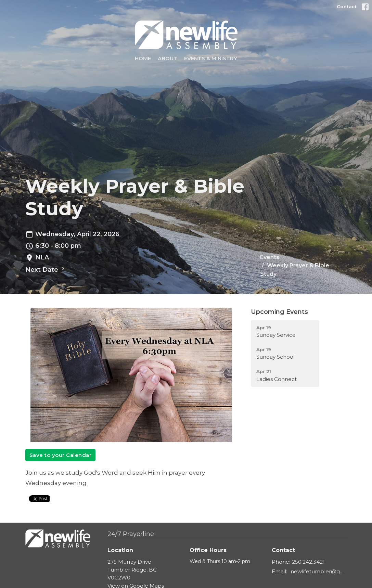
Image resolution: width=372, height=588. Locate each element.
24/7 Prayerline (131, 534)
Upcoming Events (279, 312)
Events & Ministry (211, 58)
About (168, 58)
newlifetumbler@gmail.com (319, 571)
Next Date (46, 269)
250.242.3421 (308, 562)
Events (270, 257)
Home (143, 58)
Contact (347, 7)
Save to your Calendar (61, 455)
